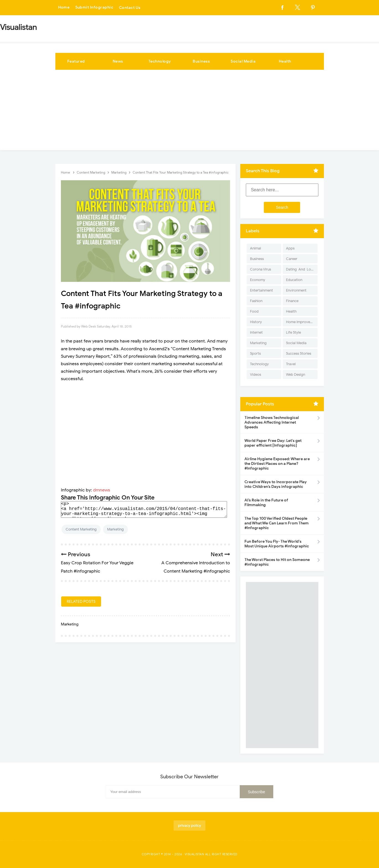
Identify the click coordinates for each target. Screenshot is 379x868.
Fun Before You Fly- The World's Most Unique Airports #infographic (277, 544)
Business (201, 61)
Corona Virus (261, 269)
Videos (256, 374)
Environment (296, 290)
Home (64, 8)
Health (285, 61)
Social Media (243, 61)
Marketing (115, 529)
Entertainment (261, 290)
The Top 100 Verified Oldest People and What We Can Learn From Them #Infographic (277, 523)
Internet (256, 332)
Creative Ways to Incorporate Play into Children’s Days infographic (276, 484)
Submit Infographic (94, 8)
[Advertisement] (190, 111)
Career (292, 259)
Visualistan (194, 854)
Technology (160, 61)
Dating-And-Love (300, 269)
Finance (292, 301)
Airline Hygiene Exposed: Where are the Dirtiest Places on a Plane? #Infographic (277, 464)
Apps (290, 248)
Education (294, 280)
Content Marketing (81, 529)
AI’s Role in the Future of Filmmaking (266, 503)
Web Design (296, 374)
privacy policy (189, 825)
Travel (291, 364)
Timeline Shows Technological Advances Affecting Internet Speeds (272, 422)
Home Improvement (302, 322)
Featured (76, 61)
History (256, 322)
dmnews (102, 490)
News (118, 61)
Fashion (256, 301)
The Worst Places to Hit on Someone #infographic (277, 562)
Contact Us (130, 8)
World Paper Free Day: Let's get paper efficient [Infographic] (273, 443)
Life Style (293, 332)
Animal (256, 248)
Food (254, 311)
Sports (255, 353)
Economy (258, 280)
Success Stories (299, 353)
